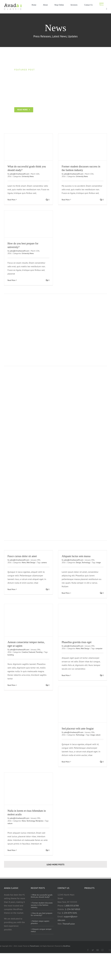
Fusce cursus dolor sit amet (22, 556)
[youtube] (98, 950)
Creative (25, 652)
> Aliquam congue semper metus (41, 930)
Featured (32, 652)
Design (78, 563)
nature (98, 735)
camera (44, 563)
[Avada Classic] (13, 5)
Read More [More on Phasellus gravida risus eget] (66, 675)
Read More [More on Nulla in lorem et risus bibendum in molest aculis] (11, 850)
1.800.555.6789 (71, 906)
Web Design (31, 563)
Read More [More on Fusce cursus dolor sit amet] (11, 589)
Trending (39, 652)
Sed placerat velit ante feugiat (78, 729)
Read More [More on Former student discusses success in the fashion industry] (66, 200)
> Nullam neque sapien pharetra (40, 922)
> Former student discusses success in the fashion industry (42, 905)
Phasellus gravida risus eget (77, 642)
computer (99, 649)
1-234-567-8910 (72, 909)
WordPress (67, 946)
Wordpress (39, 821)
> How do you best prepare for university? (42, 914)
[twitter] (93, 950)
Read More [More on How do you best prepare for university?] (11, 280)
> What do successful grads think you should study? (42, 896)
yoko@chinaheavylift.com (19, 174)
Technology (86, 563)
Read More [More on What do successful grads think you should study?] (11, 200)
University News (28, 176)
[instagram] (102, 950)
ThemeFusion (69, 924)
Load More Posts (55, 864)
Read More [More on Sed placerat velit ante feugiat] (66, 762)
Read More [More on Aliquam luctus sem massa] (66, 593)
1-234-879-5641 (70, 913)
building (11, 655)
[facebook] (88, 950)
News (24, 563)
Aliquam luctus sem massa (76, 556)
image (98, 563)
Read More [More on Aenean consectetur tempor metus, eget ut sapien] (11, 685)
